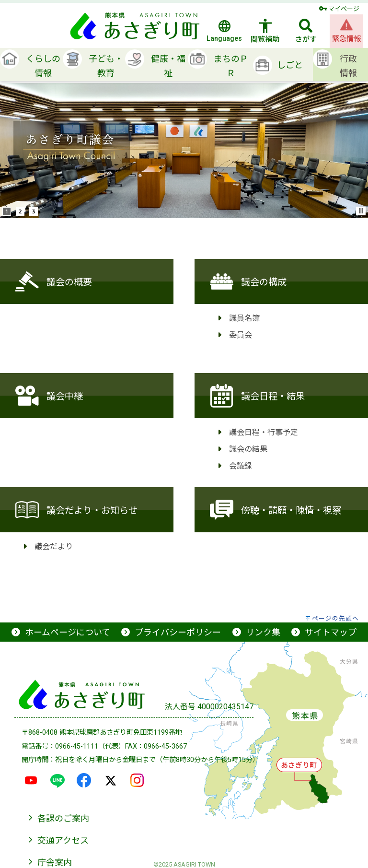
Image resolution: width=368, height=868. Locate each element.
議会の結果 (248, 448)
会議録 (241, 465)
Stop (361, 211)
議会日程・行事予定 (264, 432)
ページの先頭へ (335, 618)
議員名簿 (244, 317)
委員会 (241, 334)
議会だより (54, 546)
